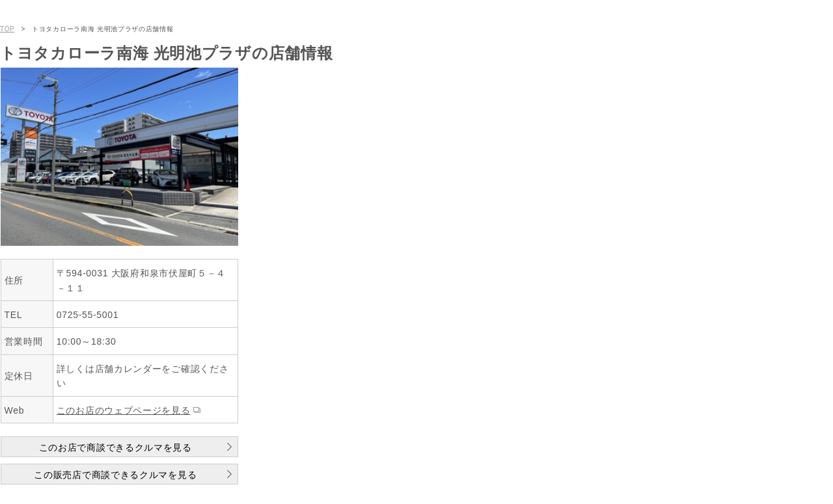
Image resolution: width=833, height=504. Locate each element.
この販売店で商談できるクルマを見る (115, 475)
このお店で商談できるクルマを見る (116, 447)
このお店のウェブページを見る (124, 410)
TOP (7, 29)
